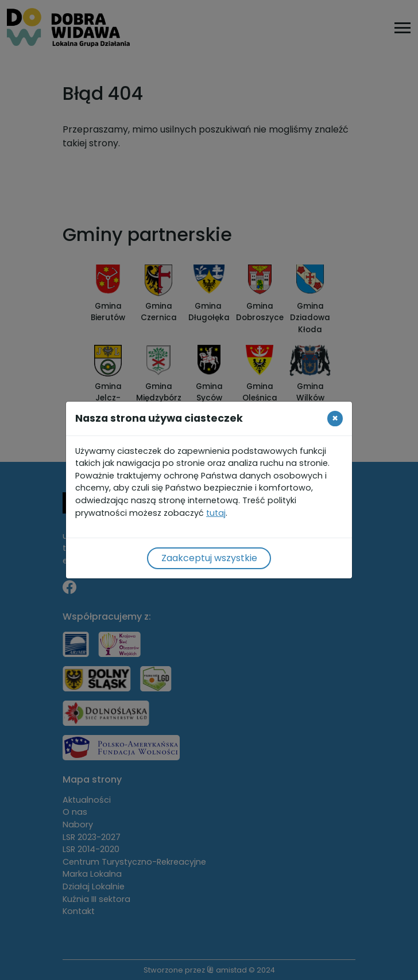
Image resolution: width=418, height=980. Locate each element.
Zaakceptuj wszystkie (209, 558)
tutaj (216, 513)
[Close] (335, 418)
